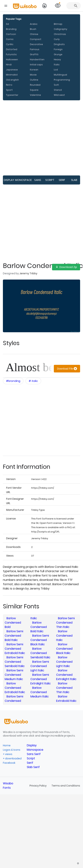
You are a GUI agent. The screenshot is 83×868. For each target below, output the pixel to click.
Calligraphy (61, 29)
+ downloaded (12, 758)
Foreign (58, 49)
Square (34, 90)
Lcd (56, 70)
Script (50, 180)
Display (9, 180)
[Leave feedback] (78, 864)
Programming (62, 80)
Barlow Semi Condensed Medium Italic (14, 675)
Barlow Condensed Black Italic (64, 649)
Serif (62, 180)
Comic (10, 39)
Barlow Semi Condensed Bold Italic (14, 636)
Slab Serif (74, 181)
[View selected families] (58, 6)
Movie (33, 75)
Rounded (35, 85)
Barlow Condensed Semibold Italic (40, 653)
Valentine (35, 95)
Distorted (12, 49)
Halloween (12, 59)
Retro (9, 85)
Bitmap (58, 24)
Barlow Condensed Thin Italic (64, 688)
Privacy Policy (38, 786)
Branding (11, 29)
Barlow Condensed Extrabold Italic (15, 688)
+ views (8, 754)
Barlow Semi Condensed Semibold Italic (15, 662)
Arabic (34, 24)
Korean (34, 70)
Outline (34, 80)
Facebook (9, 763)
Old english (12, 80)
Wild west (59, 95)
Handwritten (37, 59)
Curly (57, 39)
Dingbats (59, 44)
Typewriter (12, 95)
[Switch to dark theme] (45, 6)
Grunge (58, 54)
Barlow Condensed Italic (64, 636)
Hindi (9, 65)
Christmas (60, 34)
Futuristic (11, 54)
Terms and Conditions (66, 786)
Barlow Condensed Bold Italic (39, 627)
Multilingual (60, 75)
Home (7, 745)
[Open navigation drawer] (6, 6)
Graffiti (34, 54)
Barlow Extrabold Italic (66, 699)
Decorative (36, 44)
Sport (9, 90)
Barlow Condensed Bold (13, 623)
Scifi (56, 85)
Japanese (12, 70)
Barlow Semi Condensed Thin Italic (65, 623)
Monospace (23, 180)
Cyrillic (10, 44)
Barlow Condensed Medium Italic (40, 692)
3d (7, 24)
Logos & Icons (12, 750)
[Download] (67, 369)
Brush (33, 29)
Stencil (58, 90)
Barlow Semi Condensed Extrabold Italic (15, 649)
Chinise (34, 34)
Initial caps (36, 65)
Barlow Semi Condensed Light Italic (40, 666)
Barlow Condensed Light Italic (64, 662)
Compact (36, 39)
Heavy (57, 59)
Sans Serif (38, 181)
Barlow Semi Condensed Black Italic (40, 640)
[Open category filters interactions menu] (13, 381)
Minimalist (12, 75)
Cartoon (11, 34)
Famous (35, 49)
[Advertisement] (34, 138)
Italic (57, 65)
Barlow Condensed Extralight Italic (66, 675)
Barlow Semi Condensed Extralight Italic (41, 679)
